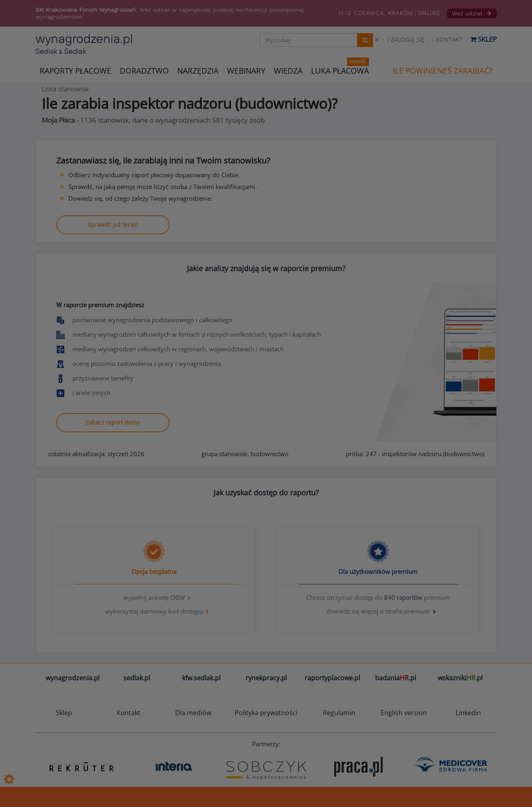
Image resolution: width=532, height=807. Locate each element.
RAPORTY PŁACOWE (75, 70)
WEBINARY (246, 70)
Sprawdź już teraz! (113, 224)
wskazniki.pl (460, 678)
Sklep (483, 39)
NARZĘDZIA (198, 70)
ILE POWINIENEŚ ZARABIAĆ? (443, 71)
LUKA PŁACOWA (340, 71)
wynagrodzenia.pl (73, 678)
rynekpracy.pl (266, 678)
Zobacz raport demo (113, 422)
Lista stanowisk (65, 89)
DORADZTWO (144, 71)
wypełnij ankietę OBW (154, 597)
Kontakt (447, 39)
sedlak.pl (137, 678)
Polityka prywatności (266, 713)
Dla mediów (193, 713)
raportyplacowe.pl (332, 678)
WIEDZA (288, 71)
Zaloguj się (406, 39)
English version (404, 713)
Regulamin (339, 713)
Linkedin (468, 713)
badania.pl (395, 678)
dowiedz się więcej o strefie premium (378, 611)
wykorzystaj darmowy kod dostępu (154, 611)
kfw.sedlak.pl (201, 678)
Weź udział (472, 13)
